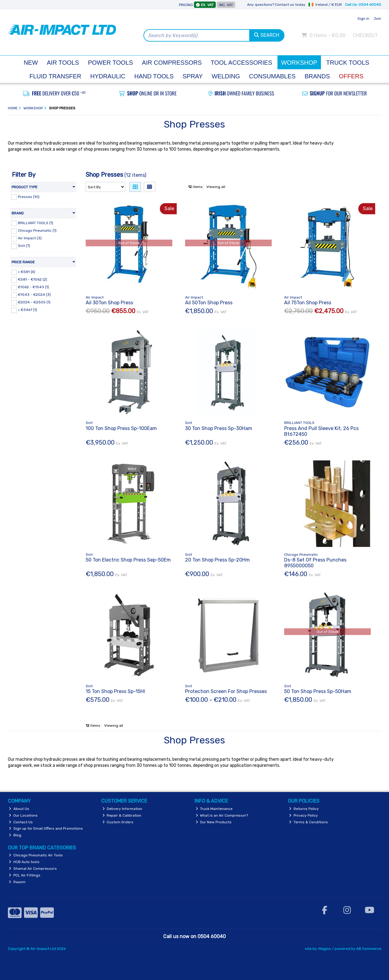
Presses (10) (29, 196)
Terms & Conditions (308, 822)
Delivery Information (122, 809)
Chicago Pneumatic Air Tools (36, 855)
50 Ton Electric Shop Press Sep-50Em (128, 560)
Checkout (365, 35)
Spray (193, 76)
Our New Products (214, 822)
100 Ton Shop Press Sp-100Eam (121, 428)
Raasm (17, 882)
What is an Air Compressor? (222, 815)
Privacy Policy (303, 815)
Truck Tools (348, 63)
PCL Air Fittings (25, 875)
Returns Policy (304, 809)
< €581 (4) (27, 272)
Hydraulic (108, 76)
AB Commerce (369, 949)
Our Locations (23, 815)
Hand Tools (154, 76)
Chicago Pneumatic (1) (37, 230)
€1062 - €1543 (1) (33, 287)
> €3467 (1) (28, 310)
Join (377, 19)
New (31, 63)
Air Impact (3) (30, 238)
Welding (226, 76)
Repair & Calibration (122, 815)
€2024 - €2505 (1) (34, 302)
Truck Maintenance (214, 809)
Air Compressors (172, 63)
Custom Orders (118, 822)
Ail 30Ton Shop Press (109, 303)
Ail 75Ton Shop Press (308, 303)
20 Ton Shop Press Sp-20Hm (217, 560)
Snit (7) (24, 246)
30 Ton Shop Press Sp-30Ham (219, 428)
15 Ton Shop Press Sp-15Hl (115, 691)
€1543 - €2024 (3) (34, 295)
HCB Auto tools (24, 862)
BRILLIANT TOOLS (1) (36, 223)
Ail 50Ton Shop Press (209, 303)
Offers (351, 76)
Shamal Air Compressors (33, 869)
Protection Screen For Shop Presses (226, 691)
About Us (19, 809)
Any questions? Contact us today (276, 5)
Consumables (272, 76)
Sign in (363, 19)
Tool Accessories (241, 63)
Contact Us (21, 822)
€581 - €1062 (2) (33, 279)
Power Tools (110, 63)
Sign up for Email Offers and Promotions (46, 828)
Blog (15, 835)
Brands (317, 76)
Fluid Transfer (55, 76)
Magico (325, 949)
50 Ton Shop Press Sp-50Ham (318, 691)
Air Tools (63, 63)
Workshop (299, 63)
